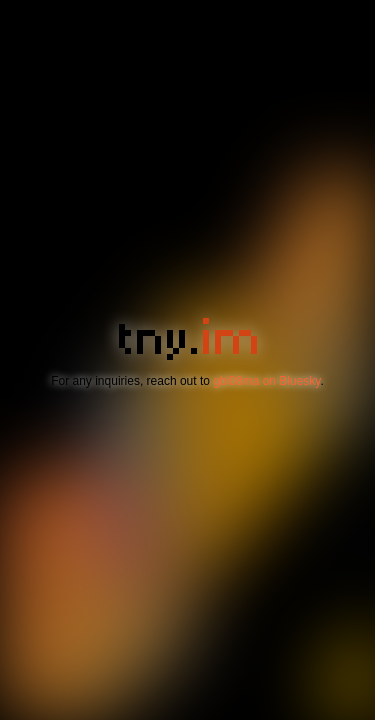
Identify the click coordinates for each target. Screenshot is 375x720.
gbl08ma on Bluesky (266, 381)
